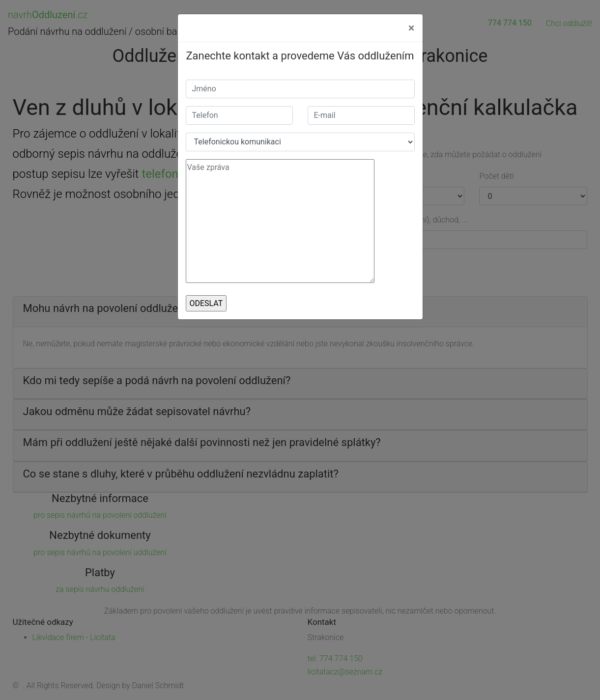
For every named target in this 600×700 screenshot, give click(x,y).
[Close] (412, 28)
